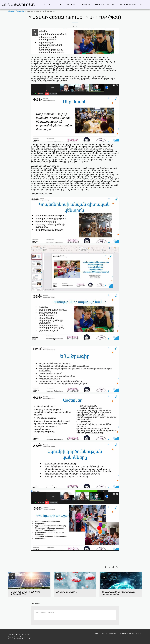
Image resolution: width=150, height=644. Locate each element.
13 (104, 576)
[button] (60, 5)
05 (12, 576)
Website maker (27, 639)
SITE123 (18, 639)
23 (58, 576)
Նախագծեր (21, 11)
